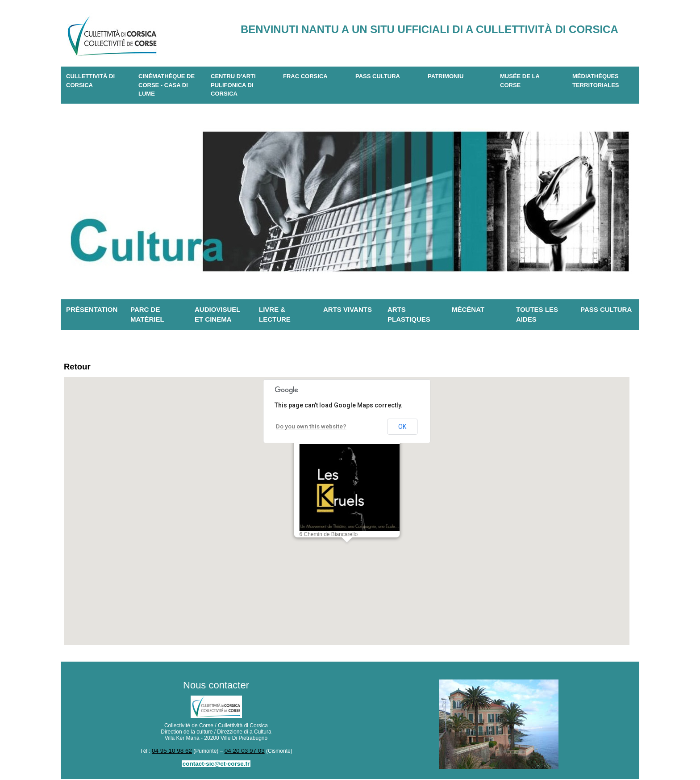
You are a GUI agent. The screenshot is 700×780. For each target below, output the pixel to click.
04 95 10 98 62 (174, 752)
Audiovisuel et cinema (218, 315)
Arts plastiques (409, 315)
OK (402, 428)
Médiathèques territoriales (596, 81)
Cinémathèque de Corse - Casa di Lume (167, 85)
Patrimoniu (446, 76)
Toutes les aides (537, 315)
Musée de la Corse (520, 81)
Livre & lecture (275, 315)
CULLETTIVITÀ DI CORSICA (90, 81)
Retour (80, 367)
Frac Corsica (305, 76)
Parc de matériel (147, 315)
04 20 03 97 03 (242, 752)
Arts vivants (348, 309)
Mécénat (468, 309)
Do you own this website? (307, 428)
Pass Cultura (378, 76)
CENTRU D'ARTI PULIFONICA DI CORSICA (233, 85)
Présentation (92, 309)
